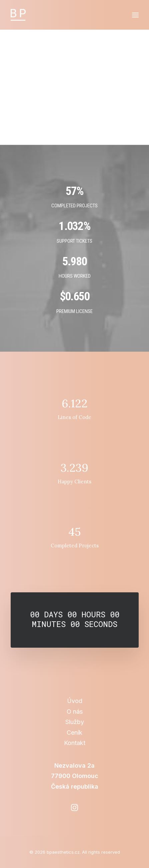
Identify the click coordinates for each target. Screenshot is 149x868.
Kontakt (75, 743)
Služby (75, 722)
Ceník (74, 732)
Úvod (75, 701)
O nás (75, 711)
